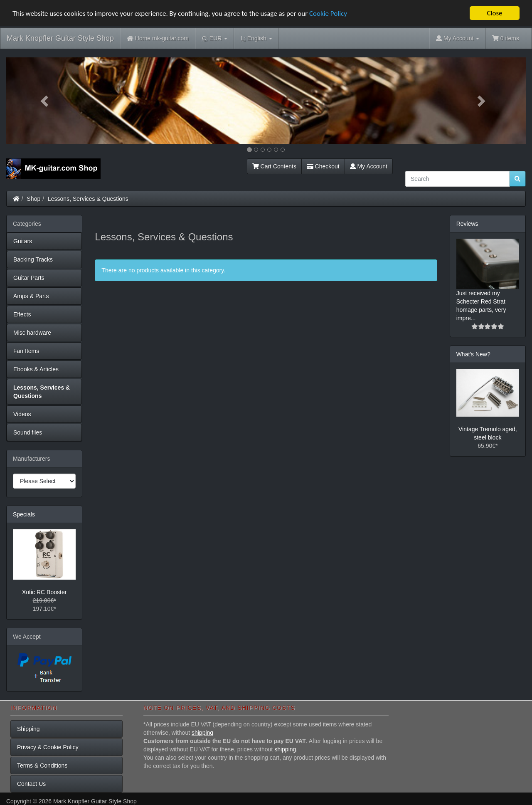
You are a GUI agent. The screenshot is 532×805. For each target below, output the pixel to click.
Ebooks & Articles (36, 369)
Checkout (323, 166)
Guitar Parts (29, 278)
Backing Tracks (33, 259)
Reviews (467, 224)
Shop (34, 199)
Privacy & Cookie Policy (48, 747)
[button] (45, 101)
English (256, 38)
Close (494, 13)
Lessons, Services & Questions (88, 199)
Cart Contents (274, 166)
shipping (202, 733)
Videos (22, 414)
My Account (369, 166)
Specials (24, 514)
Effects (22, 314)
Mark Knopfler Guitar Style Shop (60, 38)
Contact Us (31, 784)
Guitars (23, 241)
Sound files (28, 432)
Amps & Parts (31, 296)
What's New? (473, 354)
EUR (215, 38)
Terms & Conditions (42, 765)
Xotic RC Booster (44, 592)
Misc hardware (32, 333)
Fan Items (26, 351)
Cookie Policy (328, 13)
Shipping (28, 729)
